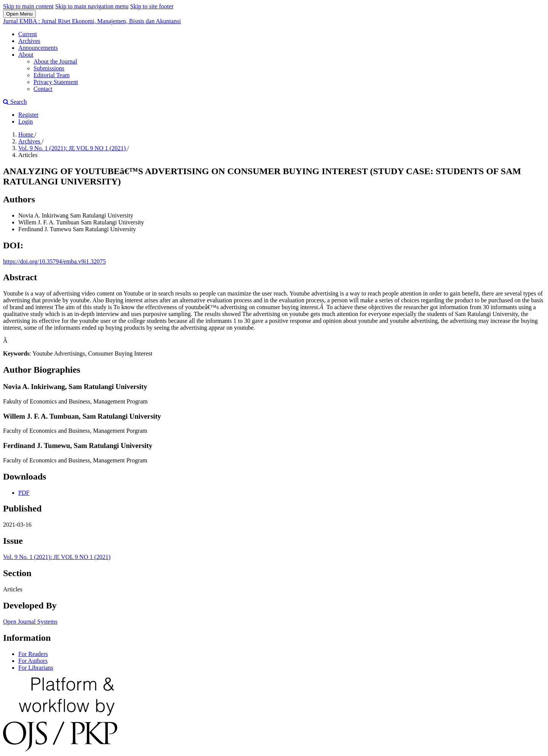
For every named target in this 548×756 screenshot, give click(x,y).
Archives (29, 41)
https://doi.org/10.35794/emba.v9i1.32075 (54, 261)
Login (25, 121)
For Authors (33, 661)
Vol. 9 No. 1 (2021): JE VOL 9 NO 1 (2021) (73, 148)
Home (26, 134)
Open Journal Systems (30, 622)
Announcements (38, 48)
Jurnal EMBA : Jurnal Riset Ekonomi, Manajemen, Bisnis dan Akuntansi (92, 21)
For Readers (33, 654)
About (26, 55)
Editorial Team (52, 75)
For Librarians (36, 668)
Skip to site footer (152, 6)
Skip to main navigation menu (92, 6)
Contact (43, 89)
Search (15, 102)
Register (28, 115)
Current (28, 34)
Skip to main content (28, 6)
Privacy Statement (56, 82)
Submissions (49, 68)
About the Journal (55, 61)
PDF (24, 493)
